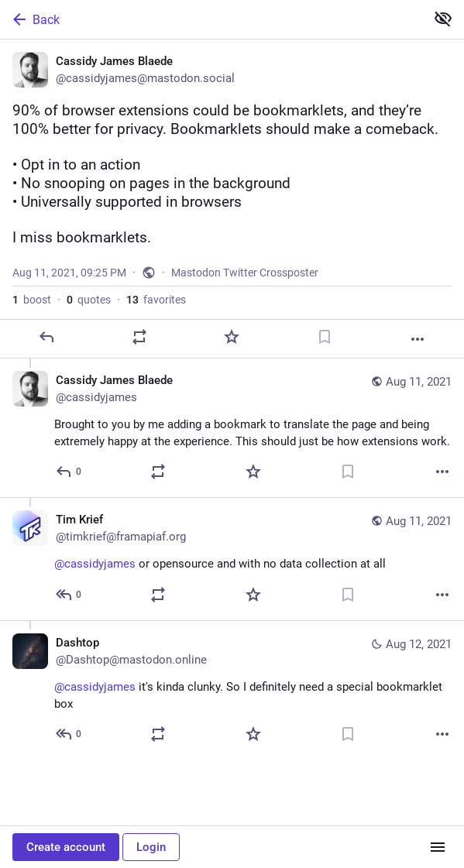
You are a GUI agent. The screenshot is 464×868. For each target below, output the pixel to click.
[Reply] (46, 337)
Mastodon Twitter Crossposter (245, 273)
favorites (156, 300)
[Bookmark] (325, 337)
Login (151, 847)
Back (35, 19)
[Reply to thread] (69, 472)
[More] (418, 339)
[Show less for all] (443, 19)
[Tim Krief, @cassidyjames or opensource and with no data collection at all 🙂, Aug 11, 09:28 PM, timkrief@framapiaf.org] (232, 559)
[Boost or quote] (139, 337)
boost (32, 300)
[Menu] (438, 847)
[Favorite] (232, 337)
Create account (66, 847)
